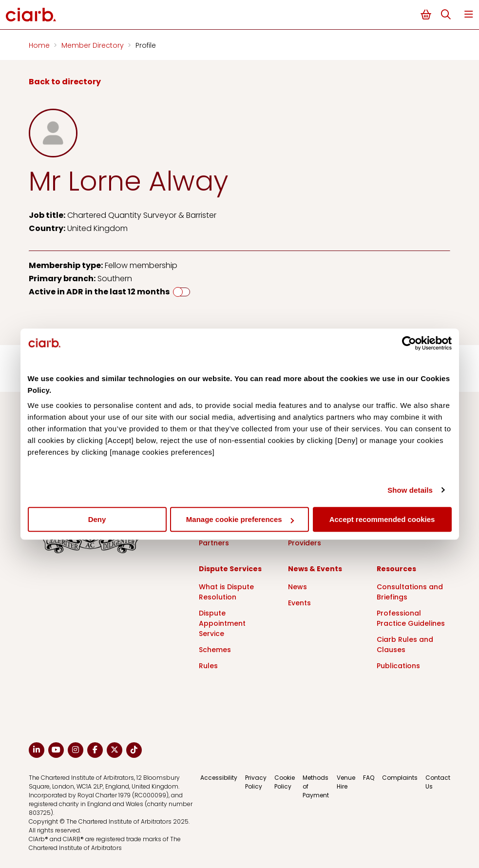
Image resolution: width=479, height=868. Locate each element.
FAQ (369, 778)
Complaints (400, 778)
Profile (146, 45)
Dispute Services (230, 569)
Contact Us (438, 782)
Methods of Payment (316, 786)
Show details (410, 490)
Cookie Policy (285, 782)
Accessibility (219, 778)
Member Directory (94, 45)
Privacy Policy (256, 782)
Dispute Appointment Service (222, 623)
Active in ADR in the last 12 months (99, 292)
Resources (396, 569)
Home (40, 45)
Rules (208, 666)
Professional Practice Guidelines (411, 618)
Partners (214, 543)
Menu (469, 14)
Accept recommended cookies (382, 519)
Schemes (215, 650)
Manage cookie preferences (240, 519)
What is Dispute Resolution (226, 592)
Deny (97, 519)
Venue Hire (346, 782)
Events (299, 603)
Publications (398, 666)
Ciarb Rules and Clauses (405, 645)
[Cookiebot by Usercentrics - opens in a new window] (409, 343)
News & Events (315, 569)
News (297, 587)
